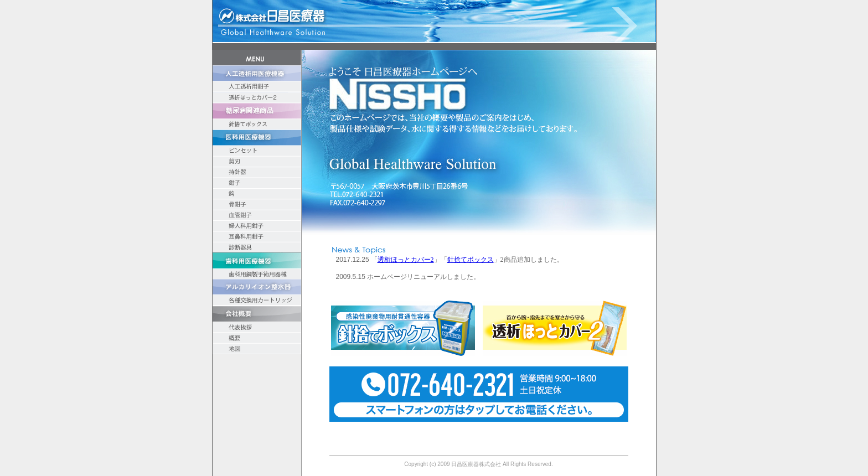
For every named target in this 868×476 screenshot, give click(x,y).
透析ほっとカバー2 (406, 260)
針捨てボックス (471, 260)
